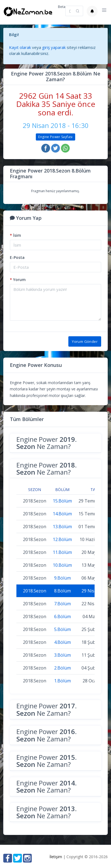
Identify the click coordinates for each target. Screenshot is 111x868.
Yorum (18, 280)
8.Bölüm (62, 591)
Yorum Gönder (85, 341)
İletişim (56, 857)
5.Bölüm (62, 629)
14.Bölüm (62, 514)
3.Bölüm (62, 655)
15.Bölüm (62, 501)
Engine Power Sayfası (55, 137)
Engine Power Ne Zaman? (46, 443)
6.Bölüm (62, 616)
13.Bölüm (62, 527)
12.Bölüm (62, 539)
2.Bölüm (62, 668)
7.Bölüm (62, 604)
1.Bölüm (62, 681)
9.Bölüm (62, 578)
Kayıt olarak (20, 47)
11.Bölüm (62, 552)
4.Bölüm (62, 642)
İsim (15, 235)
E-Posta (17, 257)
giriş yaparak (54, 47)
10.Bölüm (62, 565)
